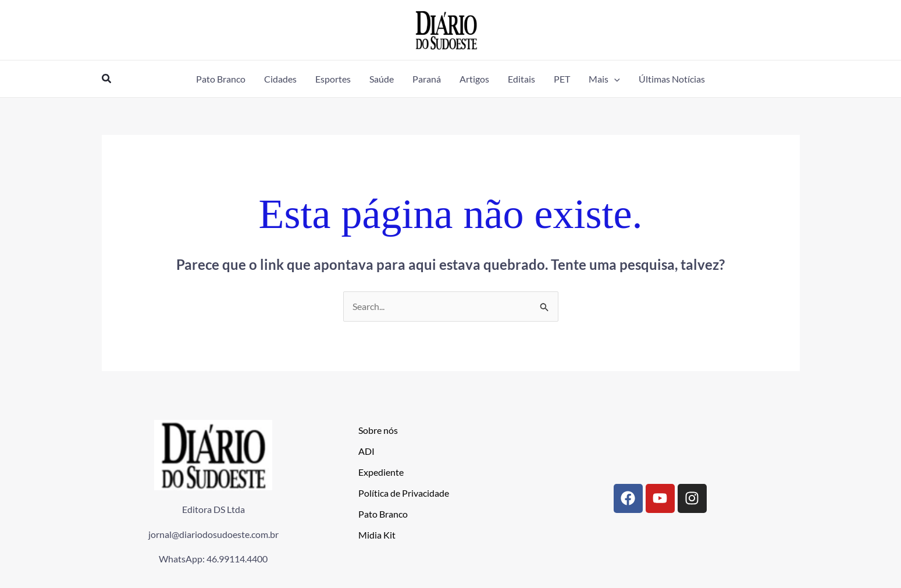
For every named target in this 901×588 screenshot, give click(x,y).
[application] (614, 79)
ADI (366, 452)
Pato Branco (383, 514)
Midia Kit (377, 535)
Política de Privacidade (404, 493)
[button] (107, 79)
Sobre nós (378, 431)
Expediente (381, 473)
